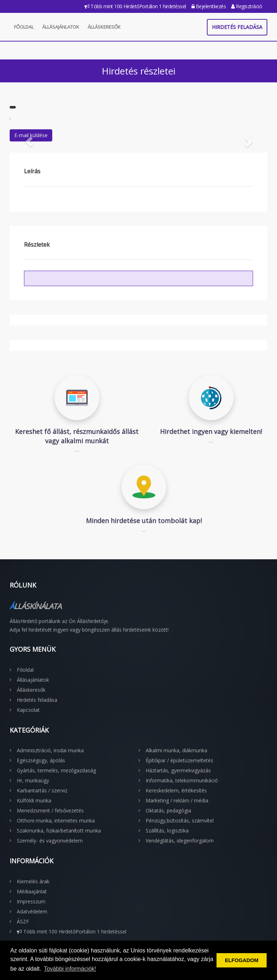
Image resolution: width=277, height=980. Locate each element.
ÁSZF (23, 921)
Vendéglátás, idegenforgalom (180, 841)
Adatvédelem (32, 911)
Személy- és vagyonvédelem (50, 841)
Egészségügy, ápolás (41, 760)
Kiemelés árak (33, 881)
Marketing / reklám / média (177, 800)
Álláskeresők (104, 27)
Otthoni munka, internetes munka (56, 820)
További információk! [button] (70, 969)
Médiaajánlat (32, 891)
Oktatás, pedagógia (168, 810)
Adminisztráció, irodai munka (50, 750)
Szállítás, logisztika (167, 831)
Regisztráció (247, 6)
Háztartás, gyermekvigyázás (178, 770)
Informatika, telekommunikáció (182, 780)
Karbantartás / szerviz (42, 790)
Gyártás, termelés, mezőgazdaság (56, 770)
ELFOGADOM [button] (242, 960)
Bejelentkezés (209, 6)
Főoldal (24, 27)
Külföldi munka (34, 800)
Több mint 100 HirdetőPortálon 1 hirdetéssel (135, 6)
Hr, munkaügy (33, 780)
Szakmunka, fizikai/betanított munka (59, 831)
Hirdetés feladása (237, 27)
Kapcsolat (28, 710)
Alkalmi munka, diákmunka (176, 750)
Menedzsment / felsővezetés (50, 810)
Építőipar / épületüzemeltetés (179, 760)
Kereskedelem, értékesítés (176, 790)
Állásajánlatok (61, 27)
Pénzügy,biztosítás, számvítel (180, 820)
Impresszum (31, 901)
